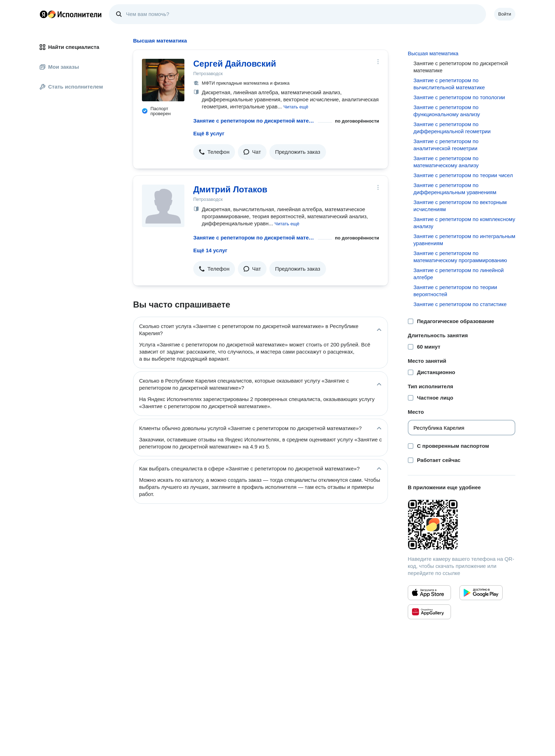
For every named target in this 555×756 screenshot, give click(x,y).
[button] (296, 106)
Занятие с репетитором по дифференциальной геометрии (452, 128)
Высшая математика (433, 53)
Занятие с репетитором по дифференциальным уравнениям (455, 189)
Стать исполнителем (71, 87)
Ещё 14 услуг (210, 250)
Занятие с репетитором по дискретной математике (254, 121)
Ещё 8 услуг (209, 133)
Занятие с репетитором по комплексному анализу (464, 223)
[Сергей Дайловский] (163, 80)
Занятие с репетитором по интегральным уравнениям (464, 240)
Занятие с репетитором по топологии (459, 97)
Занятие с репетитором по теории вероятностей (455, 291)
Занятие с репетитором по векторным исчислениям (460, 206)
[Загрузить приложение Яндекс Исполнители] (462, 525)
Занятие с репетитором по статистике (460, 304)
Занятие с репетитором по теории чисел (463, 175)
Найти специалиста (69, 47)
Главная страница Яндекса (44, 14)
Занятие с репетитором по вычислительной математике (449, 84)
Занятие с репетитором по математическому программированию (460, 257)
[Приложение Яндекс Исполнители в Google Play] (481, 593)
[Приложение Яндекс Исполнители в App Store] (429, 593)
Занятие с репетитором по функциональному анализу (447, 111)
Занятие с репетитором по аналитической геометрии (446, 145)
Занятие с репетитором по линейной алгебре (459, 274)
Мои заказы (59, 67)
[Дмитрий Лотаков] (163, 206)
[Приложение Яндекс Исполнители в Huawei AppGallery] (429, 612)
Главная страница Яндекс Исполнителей (71, 14)
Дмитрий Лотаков (230, 189)
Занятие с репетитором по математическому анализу (446, 162)
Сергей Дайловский (235, 64)
